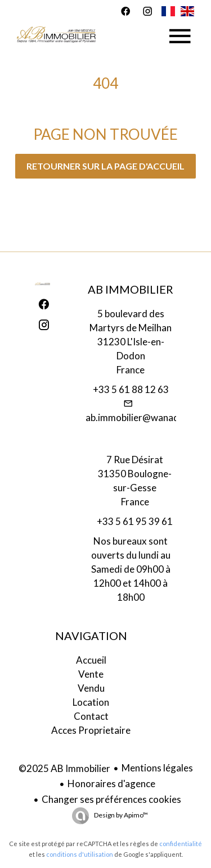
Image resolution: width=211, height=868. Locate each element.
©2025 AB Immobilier (64, 768)
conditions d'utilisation (80, 854)
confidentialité (181, 844)
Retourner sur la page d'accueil (105, 166)
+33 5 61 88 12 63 (131, 389)
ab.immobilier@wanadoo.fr (143, 417)
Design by (120, 815)
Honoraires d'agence (111, 784)
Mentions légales (157, 768)
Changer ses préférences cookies (111, 799)
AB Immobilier (131, 289)
